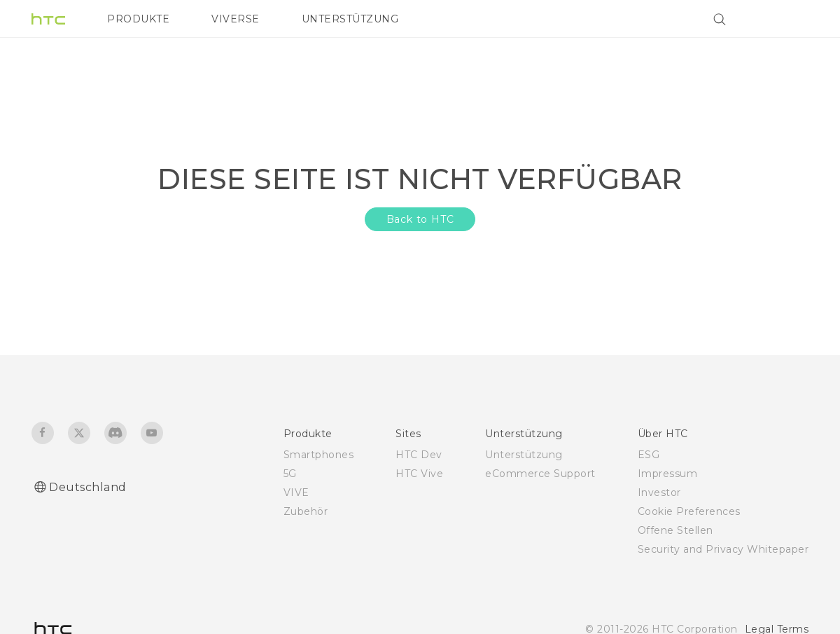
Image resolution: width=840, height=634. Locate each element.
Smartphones (319, 455)
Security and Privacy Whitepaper (723, 549)
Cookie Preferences (689, 511)
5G (290, 474)
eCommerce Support (540, 474)
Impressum (668, 474)
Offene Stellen (675, 530)
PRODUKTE (138, 19)
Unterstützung (524, 455)
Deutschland (88, 487)
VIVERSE (236, 19)
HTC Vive (419, 474)
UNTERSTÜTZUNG (350, 19)
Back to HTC (420, 219)
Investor (659, 492)
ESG (649, 455)
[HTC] (48, 19)
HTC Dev (419, 455)
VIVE (296, 492)
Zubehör (306, 511)
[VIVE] (790, 19)
